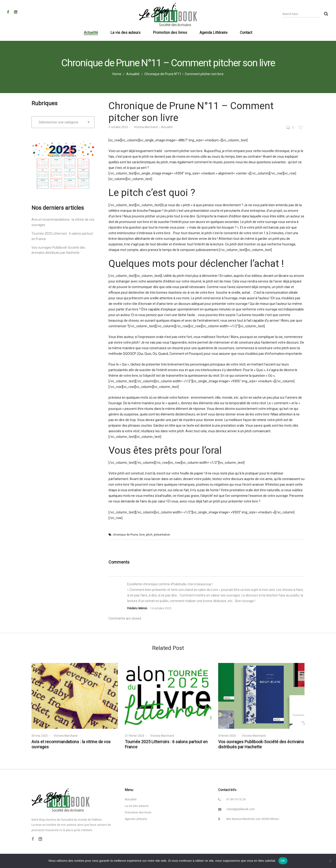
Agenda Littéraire (136, 819)
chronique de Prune (125, 535)
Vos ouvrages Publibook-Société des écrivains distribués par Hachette (261, 744)
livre (142, 535)
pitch (149, 535)
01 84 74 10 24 (236, 799)
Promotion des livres (138, 812)
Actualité (133, 74)
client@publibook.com (241, 809)
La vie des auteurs (137, 806)
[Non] (330, 861)
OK (283, 861)
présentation (162, 535)
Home (117, 74)
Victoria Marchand (144, 127)
